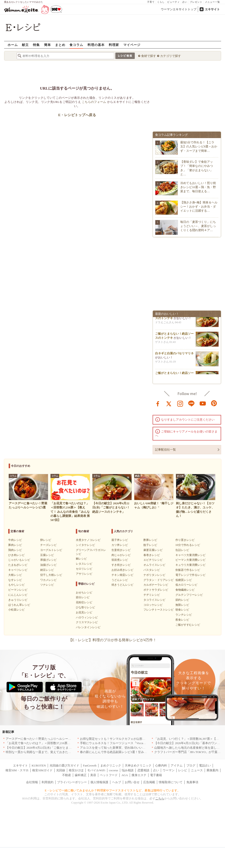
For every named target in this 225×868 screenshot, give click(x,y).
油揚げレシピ (48, 565)
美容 (93, 775)
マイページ (132, 45)
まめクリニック (111, 765)
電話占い (205, 765)
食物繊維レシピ (185, 590)
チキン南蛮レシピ (122, 575)
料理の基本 (96, 45)
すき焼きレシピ (121, 565)
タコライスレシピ (154, 600)
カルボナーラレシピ (156, 585)
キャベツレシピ (18, 570)
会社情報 (32, 782)
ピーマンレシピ (18, 590)
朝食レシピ (182, 610)
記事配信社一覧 (165, 450)
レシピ (183, 770)
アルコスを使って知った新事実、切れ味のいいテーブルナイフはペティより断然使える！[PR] (142, 748)
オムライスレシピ (154, 565)
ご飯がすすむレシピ (188, 625)
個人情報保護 (99, 782)
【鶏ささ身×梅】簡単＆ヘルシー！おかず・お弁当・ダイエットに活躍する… (199, 207)
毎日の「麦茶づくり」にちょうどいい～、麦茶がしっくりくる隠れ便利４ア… (198, 226)
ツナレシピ (47, 585)
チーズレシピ (48, 545)
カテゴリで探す (171, 56)
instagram (180, 403)
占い (185, 2)
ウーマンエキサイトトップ (179, 9)
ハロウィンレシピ (87, 617)
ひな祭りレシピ (85, 607)
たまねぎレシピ (18, 565)
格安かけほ (76, 770)
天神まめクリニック (138, 765)
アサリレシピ (84, 574)
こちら (160, 798)
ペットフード (109, 775)
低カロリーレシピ (186, 585)
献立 (25, 45)
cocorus (114, 770)
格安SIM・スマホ (17, 770)
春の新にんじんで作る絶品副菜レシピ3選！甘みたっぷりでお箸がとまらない (131, 752)
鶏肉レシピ (15, 550)
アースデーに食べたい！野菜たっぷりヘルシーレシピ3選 (44, 739)
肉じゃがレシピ (121, 555)
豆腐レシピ (47, 555)
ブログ (191, 765)
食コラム (76, 45)
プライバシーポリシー (72, 782)
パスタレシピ (152, 570)
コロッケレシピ (153, 605)
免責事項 (192, 782)
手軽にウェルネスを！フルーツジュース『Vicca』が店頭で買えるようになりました (135, 743)
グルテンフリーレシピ (189, 595)
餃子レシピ (150, 545)
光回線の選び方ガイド (64, 765)
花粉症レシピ (84, 602)
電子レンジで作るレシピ (191, 575)
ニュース (197, 770)
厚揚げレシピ (48, 560)
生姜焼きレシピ (121, 550)
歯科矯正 (81, 775)
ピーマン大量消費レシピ (191, 560)
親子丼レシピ (120, 540)
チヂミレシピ (152, 595)
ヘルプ (117, 782)
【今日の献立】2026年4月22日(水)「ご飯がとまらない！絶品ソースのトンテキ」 (59, 748)
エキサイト (212, 9)
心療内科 (161, 765)
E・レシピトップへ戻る (77, 115)
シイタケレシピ (85, 545)
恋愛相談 (143, 770)
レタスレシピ (84, 564)
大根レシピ (15, 575)
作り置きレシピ (185, 540)
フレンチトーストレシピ (159, 610)
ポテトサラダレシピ (156, 590)
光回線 (61, 770)
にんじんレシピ (18, 595)
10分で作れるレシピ (188, 545)
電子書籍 (156, 775)
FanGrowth (90, 765)
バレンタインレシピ (88, 627)
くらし (161, 2)
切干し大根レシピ (51, 575)
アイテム (177, 765)
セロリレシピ (84, 569)
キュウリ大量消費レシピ (191, 565)
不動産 (67, 775)
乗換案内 (212, 770)
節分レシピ (83, 597)
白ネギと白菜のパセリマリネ (174, 355)
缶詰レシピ (182, 550)
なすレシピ (15, 580)
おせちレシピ (84, 593)
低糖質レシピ (184, 580)
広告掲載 (149, 782)
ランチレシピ (184, 615)
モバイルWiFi (96, 770)
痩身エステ (139, 775)
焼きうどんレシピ (122, 585)
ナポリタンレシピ (154, 575)
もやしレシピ (16, 585)
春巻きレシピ (152, 555)
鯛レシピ (81, 559)
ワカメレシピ (48, 580)
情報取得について (171, 782)
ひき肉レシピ (16, 555)
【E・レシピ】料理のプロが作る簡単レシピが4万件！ (113, 640)
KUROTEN (39, 765)
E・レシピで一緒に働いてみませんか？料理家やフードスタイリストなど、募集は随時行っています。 (112, 790)
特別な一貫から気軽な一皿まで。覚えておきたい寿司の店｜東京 (49, 752)
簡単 (48, 45)
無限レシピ (182, 605)
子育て (151, 2)
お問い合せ (132, 782)
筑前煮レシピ (120, 560)
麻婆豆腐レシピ (153, 550)
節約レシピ (182, 600)
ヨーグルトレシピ (51, 550)
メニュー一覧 (212, 2)
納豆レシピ (47, 570)
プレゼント (196, 2)
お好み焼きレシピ (122, 570)
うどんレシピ (120, 580)
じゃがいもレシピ (19, 560)
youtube (203, 403)
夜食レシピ (182, 620)
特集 (36, 45)
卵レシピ (46, 540)
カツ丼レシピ (120, 545)
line (191, 403)
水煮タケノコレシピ (88, 540)
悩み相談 (128, 770)
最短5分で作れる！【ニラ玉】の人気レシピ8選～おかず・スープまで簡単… (199, 146)
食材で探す (149, 56)
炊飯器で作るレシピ (188, 570)
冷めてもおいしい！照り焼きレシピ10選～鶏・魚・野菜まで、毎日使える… (198, 187)
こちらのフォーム (94, 102)
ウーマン (169, 770)
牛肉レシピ (15, 540)
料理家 (114, 45)
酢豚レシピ (150, 540)
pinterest (214, 403)
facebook (158, 403)
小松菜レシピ (16, 610)
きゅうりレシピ (18, 600)
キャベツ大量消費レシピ (191, 555)
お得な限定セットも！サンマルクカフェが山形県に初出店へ (120, 739)
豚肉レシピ (15, 545)
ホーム (13, 45)
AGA (125, 775)
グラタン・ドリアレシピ (159, 580)
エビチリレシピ (153, 560)
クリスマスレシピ (87, 622)
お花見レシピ (84, 612)
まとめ (60, 45)
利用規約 (48, 782)
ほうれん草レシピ (19, 605)
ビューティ (173, 2)
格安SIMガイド (42, 770)
